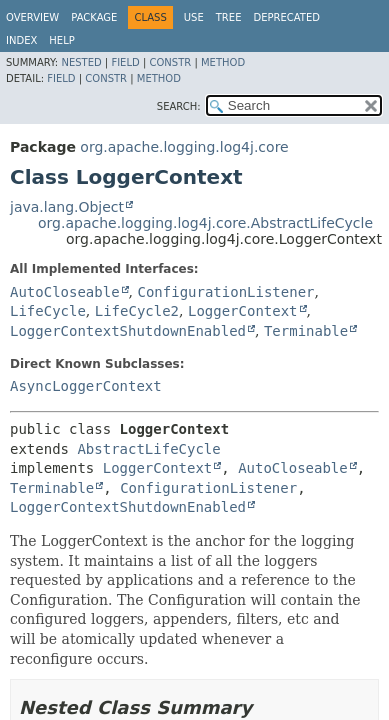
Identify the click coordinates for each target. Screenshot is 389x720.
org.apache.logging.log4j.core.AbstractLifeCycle (205, 223)
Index (21, 40)
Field (125, 62)
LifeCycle (48, 311)
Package (94, 17)
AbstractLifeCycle (148, 449)
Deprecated (286, 17)
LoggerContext (243, 311)
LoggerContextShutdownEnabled (128, 331)
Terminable (306, 331)
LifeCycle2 (137, 311)
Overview (32, 17)
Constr (170, 62)
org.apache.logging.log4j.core (184, 147)
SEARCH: (179, 106)
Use (194, 17)
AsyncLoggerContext (86, 386)
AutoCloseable (65, 292)
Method (223, 62)
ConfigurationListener (225, 292)
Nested (81, 62)
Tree (229, 17)
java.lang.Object (67, 207)
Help (61, 40)
